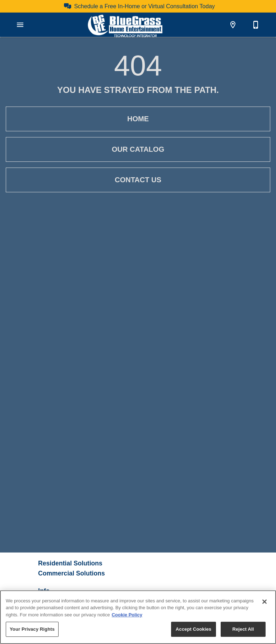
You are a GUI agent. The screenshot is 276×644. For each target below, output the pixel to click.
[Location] (233, 25)
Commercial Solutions (72, 573)
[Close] (264, 602)
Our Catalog (138, 149)
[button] (20, 25)
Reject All (243, 629)
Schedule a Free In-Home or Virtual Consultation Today (144, 6)
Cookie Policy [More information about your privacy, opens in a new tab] (127, 615)
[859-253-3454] (256, 25)
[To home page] (125, 25)
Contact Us (138, 180)
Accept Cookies (194, 629)
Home (138, 119)
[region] (138, 617)
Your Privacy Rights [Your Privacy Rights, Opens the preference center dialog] (32, 629)
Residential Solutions (70, 563)
